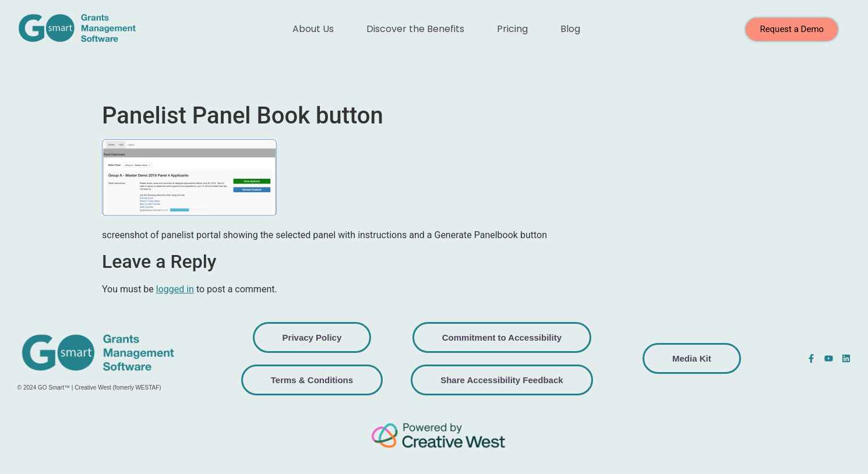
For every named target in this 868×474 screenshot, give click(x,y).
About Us (313, 29)
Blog (570, 29)
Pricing (512, 29)
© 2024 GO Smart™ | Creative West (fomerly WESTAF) (89, 388)
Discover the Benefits (415, 29)
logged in (175, 289)
